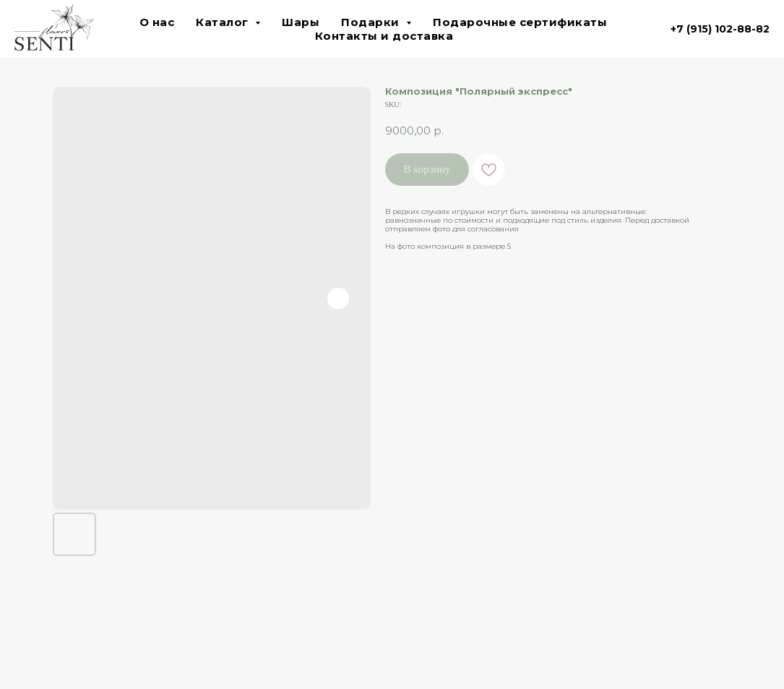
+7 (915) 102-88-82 (720, 29)
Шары (301, 22)
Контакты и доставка (384, 36)
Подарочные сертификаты (520, 22)
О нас (157, 22)
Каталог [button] (224, 22)
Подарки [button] (372, 22)
